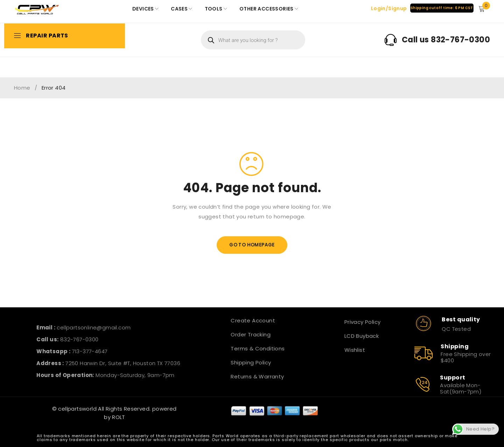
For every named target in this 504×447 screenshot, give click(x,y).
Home (22, 88)
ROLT (118, 417)
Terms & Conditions (258, 348)
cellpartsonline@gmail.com (94, 327)
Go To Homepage (252, 245)
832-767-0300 (79, 339)
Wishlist (355, 350)
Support (453, 378)
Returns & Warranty (257, 376)
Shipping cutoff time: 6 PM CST (442, 8)
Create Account (253, 320)
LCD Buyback (362, 336)
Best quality (461, 319)
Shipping (455, 346)
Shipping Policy (251, 362)
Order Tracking (251, 334)
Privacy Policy (363, 322)
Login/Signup (389, 8)
